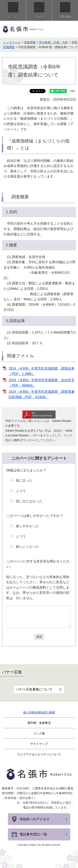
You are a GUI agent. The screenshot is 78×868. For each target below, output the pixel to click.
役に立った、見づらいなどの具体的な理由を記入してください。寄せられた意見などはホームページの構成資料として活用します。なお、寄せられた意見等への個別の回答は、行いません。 (38, 587)
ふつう (21, 491)
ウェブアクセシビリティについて (39, 754)
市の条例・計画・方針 (53, 42)
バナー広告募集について (34, 689)
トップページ (12, 42)
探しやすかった (27, 526)
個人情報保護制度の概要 (39, 712)
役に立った (24, 480)
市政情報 (30, 42)
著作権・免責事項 (39, 723)
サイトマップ (39, 744)
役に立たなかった (29, 501)
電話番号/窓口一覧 (33, 834)
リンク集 (39, 733)
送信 (39, 637)
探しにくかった (27, 547)
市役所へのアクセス (35, 819)
